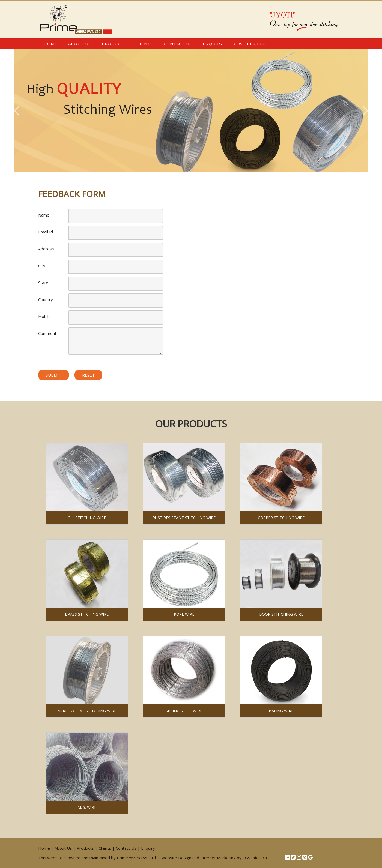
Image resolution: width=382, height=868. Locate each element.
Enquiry (213, 44)
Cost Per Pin (249, 44)
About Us (80, 44)
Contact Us (178, 44)
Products (85, 848)
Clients (144, 44)
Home (50, 44)
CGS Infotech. (255, 858)
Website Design (176, 858)
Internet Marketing (218, 858)
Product (113, 44)
